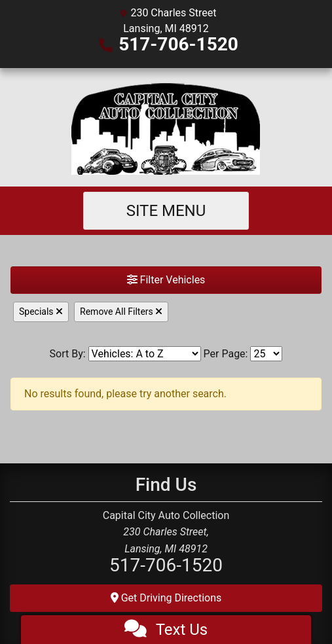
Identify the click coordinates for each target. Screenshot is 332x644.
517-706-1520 (178, 44)
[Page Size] (266, 354)
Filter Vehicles (166, 280)
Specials (41, 312)
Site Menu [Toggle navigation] (166, 211)
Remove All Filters (121, 312)
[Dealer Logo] (166, 127)
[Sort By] (145, 354)
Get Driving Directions (166, 598)
